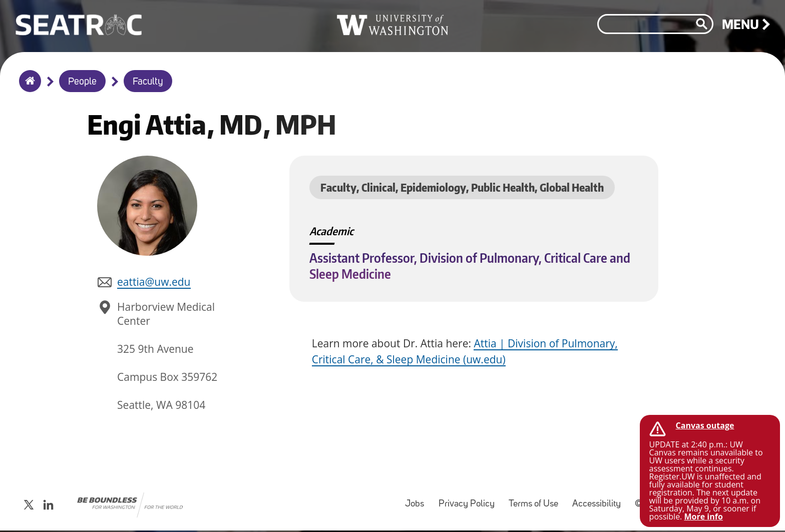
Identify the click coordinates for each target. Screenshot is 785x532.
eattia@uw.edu (154, 286)
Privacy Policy (470, 505)
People (82, 82)
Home (28, 88)
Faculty (148, 82)
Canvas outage (705, 425)
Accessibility (600, 505)
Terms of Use (536, 505)
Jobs (418, 505)
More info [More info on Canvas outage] (703, 516)
